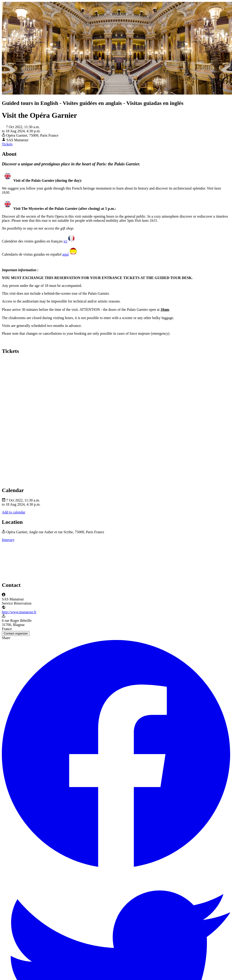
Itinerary (8, 540)
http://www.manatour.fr (19, 612)
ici (65, 241)
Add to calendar (14, 512)
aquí (66, 254)
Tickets (7, 144)
